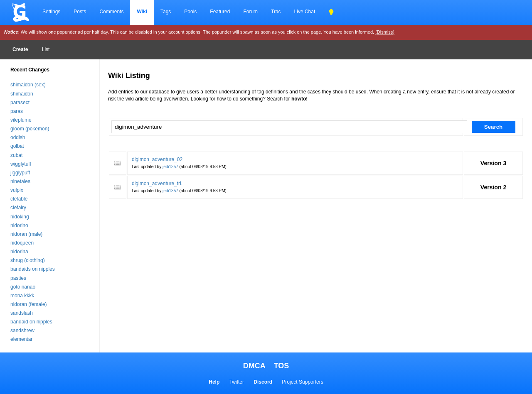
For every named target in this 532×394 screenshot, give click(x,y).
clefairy (18, 208)
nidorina (19, 252)
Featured (220, 12)
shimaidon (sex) (28, 85)
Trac (276, 12)
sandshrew (22, 330)
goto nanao (23, 287)
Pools (190, 12)
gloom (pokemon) (30, 129)
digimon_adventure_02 (157, 159)
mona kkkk (22, 296)
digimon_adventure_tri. (157, 184)
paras (17, 111)
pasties (18, 278)
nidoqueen (22, 243)
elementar (21, 339)
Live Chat (305, 12)
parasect (20, 103)
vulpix (17, 190)
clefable (19, 199)
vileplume (21, 120)
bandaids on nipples (33, 269)
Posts (80, 12)
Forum (250, 12)
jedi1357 (170, 167)
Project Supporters (302, 382)
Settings (51, 12)
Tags (166, 12)
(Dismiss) (385, 32)
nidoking (20, 217)
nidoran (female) (28, 304)
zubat (16, 155)
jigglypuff (20, 173)
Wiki (142, 12)
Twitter (237, 382)
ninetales (20, 181)
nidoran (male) (26, 234)
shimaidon (22, 94)
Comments (111, 12)
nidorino (19, 225)
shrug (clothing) (28, 260)
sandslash (22, 313)
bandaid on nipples (31, 322)
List (46, 49)
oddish (18, 137)
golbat (17, 146)
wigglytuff (21, 164)
